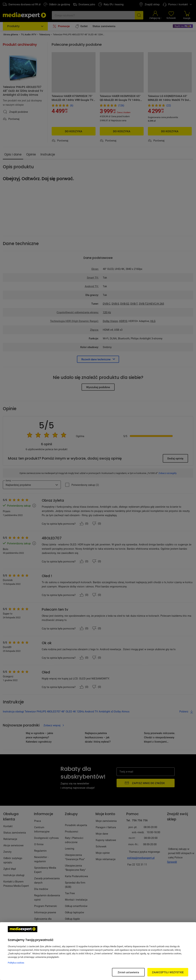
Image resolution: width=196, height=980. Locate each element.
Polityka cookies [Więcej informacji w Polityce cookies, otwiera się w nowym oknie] (16, 963)
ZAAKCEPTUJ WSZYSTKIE (168, 972)
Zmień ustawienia (128, 972)
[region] (98, 951)
